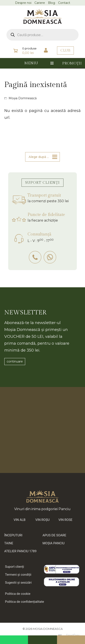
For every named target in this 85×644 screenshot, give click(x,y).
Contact (64, 3)
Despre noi (23, 3)
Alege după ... (39, 157)
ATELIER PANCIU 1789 (20, 551)
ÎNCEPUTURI (13, 535)
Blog (52, 3)
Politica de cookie (18, 594)
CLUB (65, 50)
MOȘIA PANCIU (54, 543)
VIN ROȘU (42, 520)
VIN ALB (19, 520)
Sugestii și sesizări (18, 583)
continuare (15, 361)
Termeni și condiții (18, 575)
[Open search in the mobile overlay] (43, 35)
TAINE (9, 543)
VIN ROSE (66, 520)
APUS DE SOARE (54, 535)
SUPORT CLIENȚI (42, 183)
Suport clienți (14, 567)
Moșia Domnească (23, 98)
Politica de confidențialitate (24, 602)
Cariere (40, 3)
